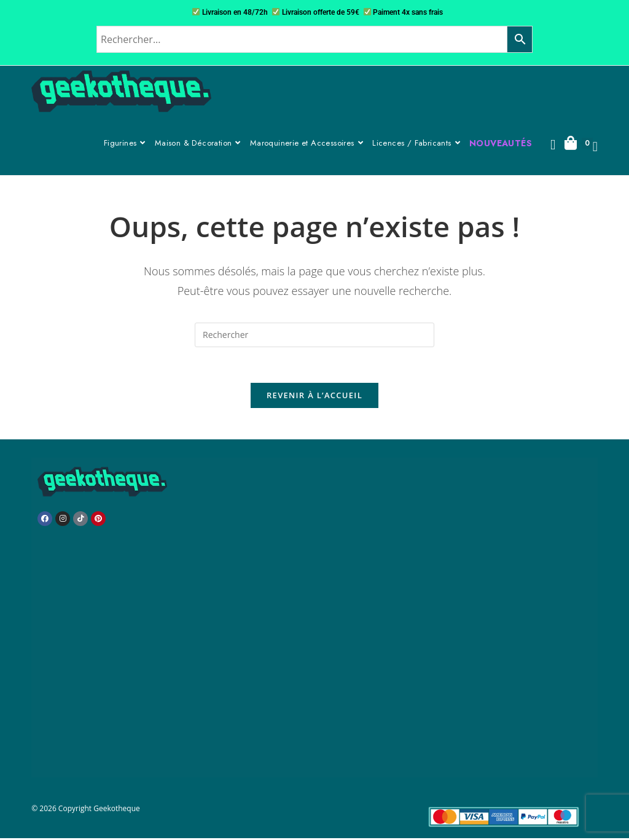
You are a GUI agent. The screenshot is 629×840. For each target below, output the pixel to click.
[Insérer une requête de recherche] (314, 335)
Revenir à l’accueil (314, 397)
